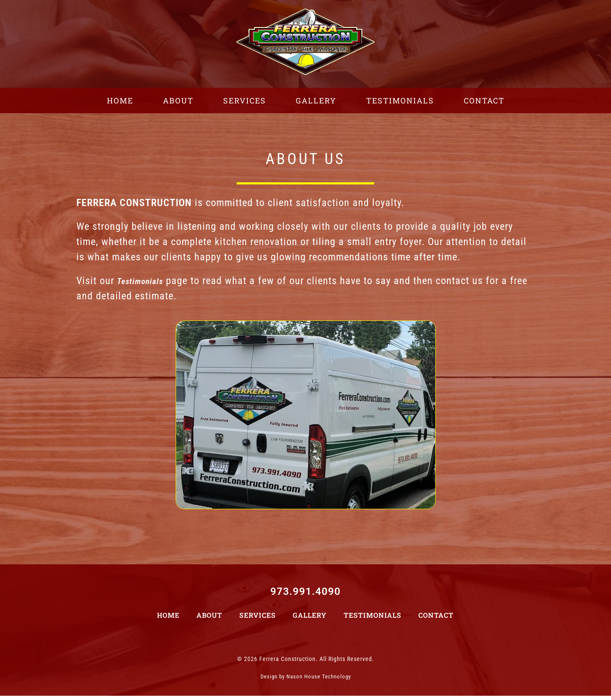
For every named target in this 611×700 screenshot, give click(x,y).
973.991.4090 (305, 596)
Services (258, 619)
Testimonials (373, 619)
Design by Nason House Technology (305, 680)
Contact (436, 619)
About (209, 619)
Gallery (310, 619)
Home (168, 619)
